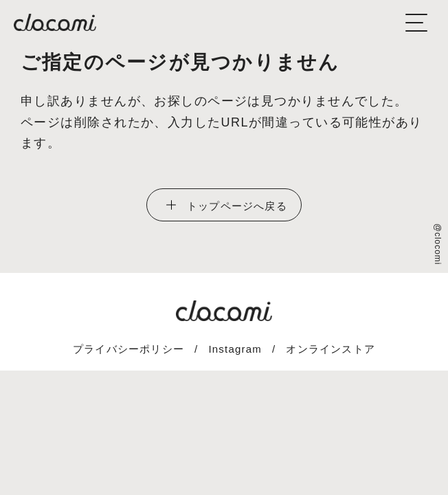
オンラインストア (331, 349)
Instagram (235, 349)
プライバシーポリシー (128, 349)
